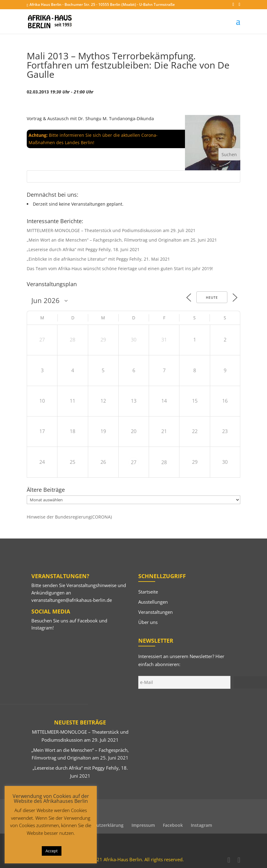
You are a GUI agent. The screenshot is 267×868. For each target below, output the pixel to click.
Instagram (42, 628)
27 (134, 462)
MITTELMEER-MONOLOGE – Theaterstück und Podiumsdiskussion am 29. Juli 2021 (111, 230)
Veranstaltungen (155, 612)
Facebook (88, 621)
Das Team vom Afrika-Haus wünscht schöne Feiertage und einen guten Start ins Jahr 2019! (120, 268)
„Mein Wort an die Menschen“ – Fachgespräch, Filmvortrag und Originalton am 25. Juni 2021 (122, 240)
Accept (52, 851)
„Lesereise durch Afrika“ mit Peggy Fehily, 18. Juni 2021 (83, 249)
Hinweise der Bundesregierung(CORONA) (69, 517)
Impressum (143, 825)
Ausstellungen (153, 602)
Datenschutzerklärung (100, 825)
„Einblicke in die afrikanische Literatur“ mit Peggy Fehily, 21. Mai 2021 (98, 259)
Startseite (148, 592)
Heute (212, 297)
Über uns (148, 622)
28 (164, 462)
